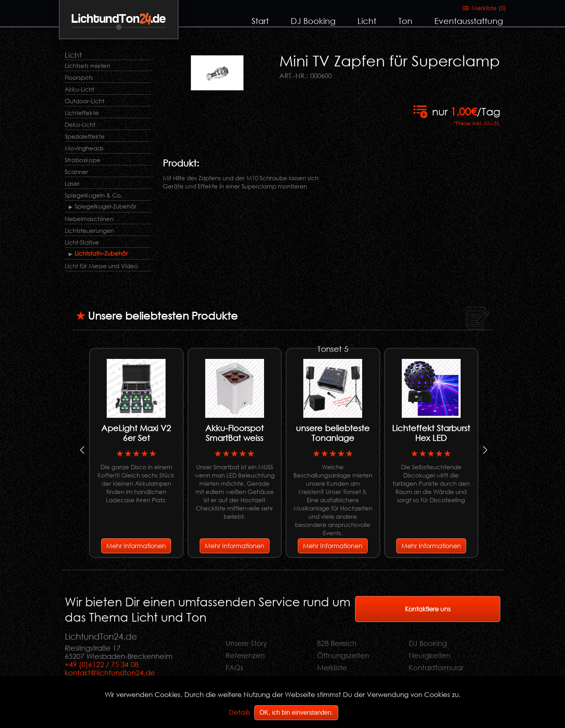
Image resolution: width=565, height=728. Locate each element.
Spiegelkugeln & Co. (94, 195)
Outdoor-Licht (85, 101)
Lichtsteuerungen (89, 230)
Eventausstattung (469, 21)
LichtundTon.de (119, 19)
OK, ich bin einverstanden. (296, 712)
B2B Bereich (337, 643)
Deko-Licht (80, 124)
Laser (72, 183)
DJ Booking (313, 21)
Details (240, 712)
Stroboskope (83, 160)
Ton (405, 21)
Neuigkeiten (430, 655)
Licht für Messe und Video (101, 266)
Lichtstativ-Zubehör (101, 253)
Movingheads (84, 148)
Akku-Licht (79, 89)
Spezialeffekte (85, 136)
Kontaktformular (436, 668)
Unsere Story (246, 643)
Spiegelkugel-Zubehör (106, 206)
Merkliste (332, 668)
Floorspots (79, 77)
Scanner (77, 172)
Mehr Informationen (136, 546)
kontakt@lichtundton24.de (110, 673)
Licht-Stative (82, 242)
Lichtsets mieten (87, 66)
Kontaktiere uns (428, 609)
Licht (367, 21)
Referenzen (245, 655)
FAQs (234, 668)
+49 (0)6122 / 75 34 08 (102, 664)
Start (260, 21)
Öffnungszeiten (343, 655)
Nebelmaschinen (89, 219)
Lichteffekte (82, 113)
